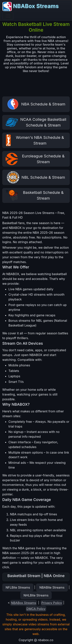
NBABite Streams (52, 587)
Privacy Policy (52, 603)
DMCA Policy (36, 609)
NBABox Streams (31, 7)
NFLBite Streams (18, 587)
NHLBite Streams (36, 595)
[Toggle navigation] (8, 16)
